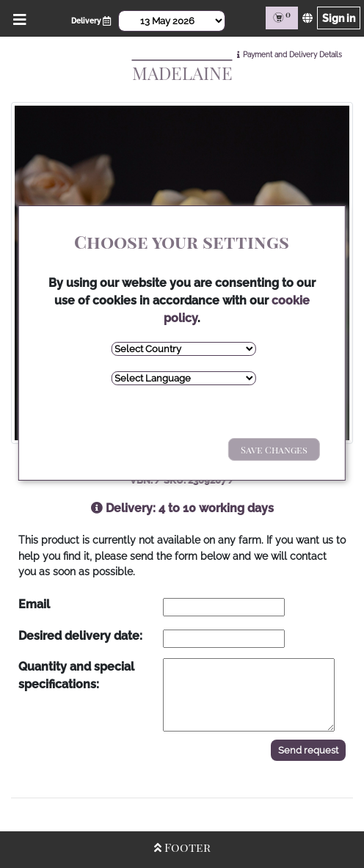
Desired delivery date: (80, 636)
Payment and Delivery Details (292, 55)
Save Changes (274, 449)
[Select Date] (172, 21)
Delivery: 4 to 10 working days (182, 508)
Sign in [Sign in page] (339, 18)
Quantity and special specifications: (76, 675)
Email (34, 604)
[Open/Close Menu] (17, 18)
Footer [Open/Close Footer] (182, 847)
